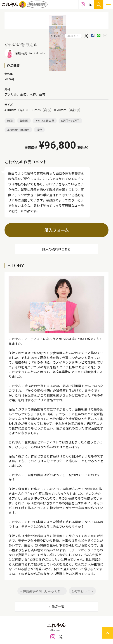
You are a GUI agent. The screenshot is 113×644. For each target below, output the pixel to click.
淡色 (39, 130)
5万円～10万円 (70, 121)
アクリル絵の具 (45, 121)
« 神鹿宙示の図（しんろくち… (42, 591)
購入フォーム (57, 230)
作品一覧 (58, 607)
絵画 (10, 121)
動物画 (24, 121)
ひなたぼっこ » (82, 591)
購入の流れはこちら (56, 249)
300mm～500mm (18, 130)
